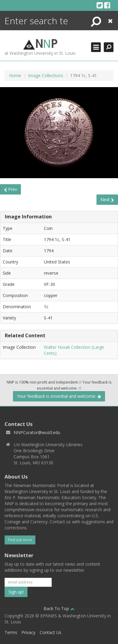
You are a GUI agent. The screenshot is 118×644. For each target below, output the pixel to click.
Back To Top (59, 608)
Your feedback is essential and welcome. (59, 396)
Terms (11, 632)
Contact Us (51, 632)
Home (15, 75)
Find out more (20, 540)
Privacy (28, 632)
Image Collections (46, 75)
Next (107, 199)
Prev (10, 189)
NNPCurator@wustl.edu (37, 432)
